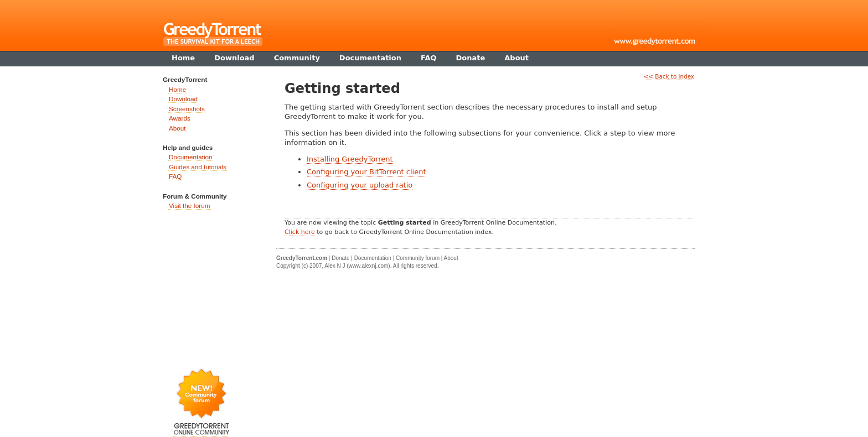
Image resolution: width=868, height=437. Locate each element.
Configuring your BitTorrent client (366, 172)
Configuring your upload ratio (360, 185)
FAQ (175, 176)
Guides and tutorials (198, 167)
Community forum (418, 258)
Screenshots (187, 109)
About (177, 128)
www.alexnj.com (369, 266)
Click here (300, 232)
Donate (340, 258)
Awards (180, 118)
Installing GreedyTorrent (350, 159)
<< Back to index (669, 76)
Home (177, 89)
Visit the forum (190, 206)
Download (183, 99)
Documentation (191, 157)
